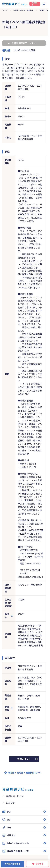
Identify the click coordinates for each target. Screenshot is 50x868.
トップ (5, 10)
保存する (39, 864)
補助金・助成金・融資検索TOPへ (24, 773)
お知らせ (10, 803)
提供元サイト (24, 759)
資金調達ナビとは (15, 796)
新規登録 (34, 4)
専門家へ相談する (12, 864)
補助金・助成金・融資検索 (23, 10)
